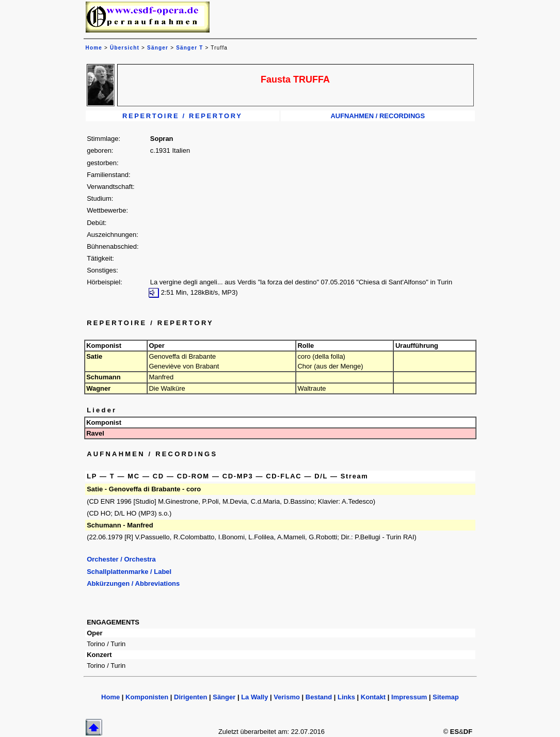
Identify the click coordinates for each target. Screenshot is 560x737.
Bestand (319, 697)
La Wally (254, 697)
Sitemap (446, 697)
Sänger (158, 48)
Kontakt (373, 697)
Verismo (287, 697)
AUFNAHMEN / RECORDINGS (378, 116)
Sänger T (189, 48)
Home (110, 697)
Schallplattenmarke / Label (129, 572)
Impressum (409, 697)
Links (346, 697)
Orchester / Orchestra (121, 559)
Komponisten (147, 697)
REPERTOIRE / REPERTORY (182, 116)
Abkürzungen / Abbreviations (133, 583)
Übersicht (125, 48)
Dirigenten (190, 697)
